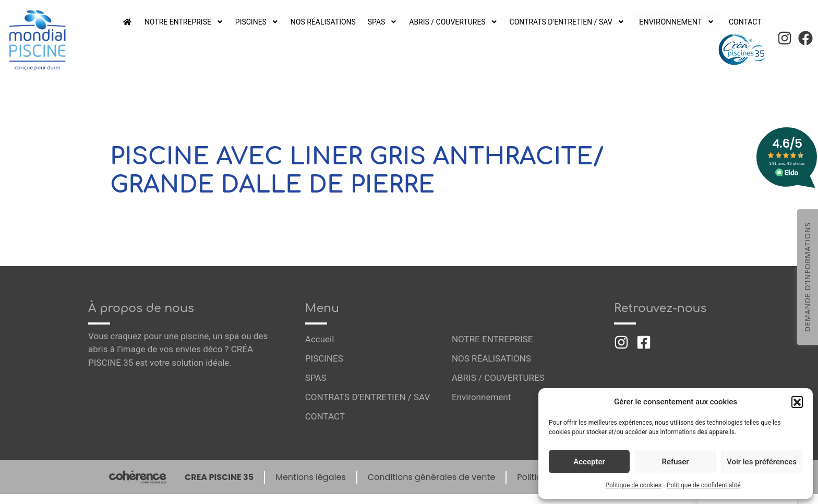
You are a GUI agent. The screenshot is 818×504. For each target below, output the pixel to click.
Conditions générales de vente (432, 477)
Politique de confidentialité (704, 485)
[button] (797, 402)
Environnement (680, 22)
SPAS (388, 22)
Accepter (589, 462)
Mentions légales (311, 477)
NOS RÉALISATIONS (328, 22)
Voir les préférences (762, 462)
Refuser (675, 462)
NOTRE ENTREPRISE (188, 22)
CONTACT (745, 22)
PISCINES (262, 22)
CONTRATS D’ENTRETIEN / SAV (574, 22)
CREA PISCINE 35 (219, 477)
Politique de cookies (634, 485)
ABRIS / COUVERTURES (459, 22)
